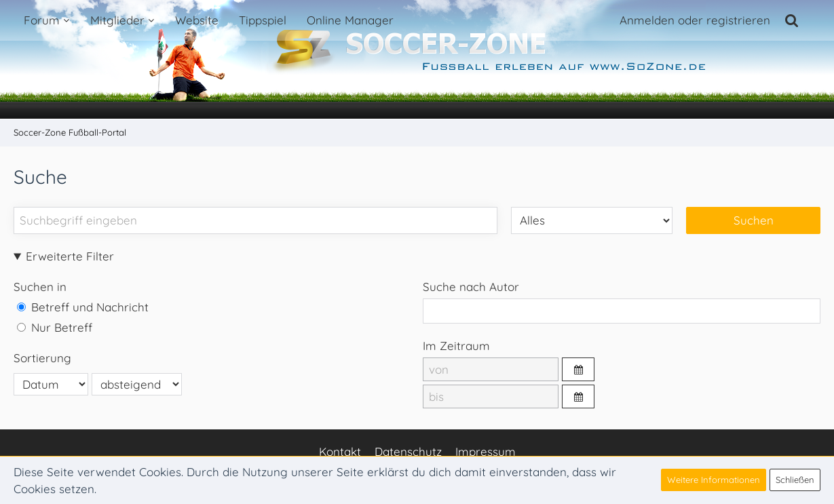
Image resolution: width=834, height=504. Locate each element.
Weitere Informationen (714, 480)
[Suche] (792, 20)
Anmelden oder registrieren (695, 20)
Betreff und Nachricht (83, 307)
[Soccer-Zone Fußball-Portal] (417, 60)
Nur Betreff (55, 327)
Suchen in (40, 287)
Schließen (795, 480)
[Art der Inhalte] (592, 220)
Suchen (754, 220)
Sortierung (42, 358)
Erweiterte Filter (70, 256)
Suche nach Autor (471, 287)
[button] (578, 369)
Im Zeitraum (456, 346)
